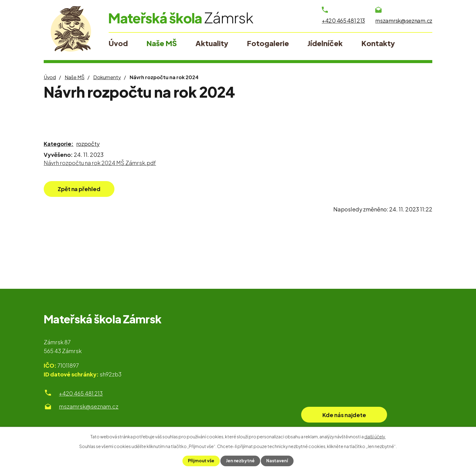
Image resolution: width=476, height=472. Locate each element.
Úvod (50, 77)
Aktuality (212, 43)
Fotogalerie (268, 43)
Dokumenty (107, 77)
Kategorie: (59, 144)
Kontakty (378, 43)
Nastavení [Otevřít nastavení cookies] (277, 461)
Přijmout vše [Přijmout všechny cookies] (201, 461)
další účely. (375, 437)
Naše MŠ (75, 77)
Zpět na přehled (79, 189)
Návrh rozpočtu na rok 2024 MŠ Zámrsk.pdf (100, 163)
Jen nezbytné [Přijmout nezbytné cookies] (240, 461)
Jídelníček (325, 43)
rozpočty (88, 144)
